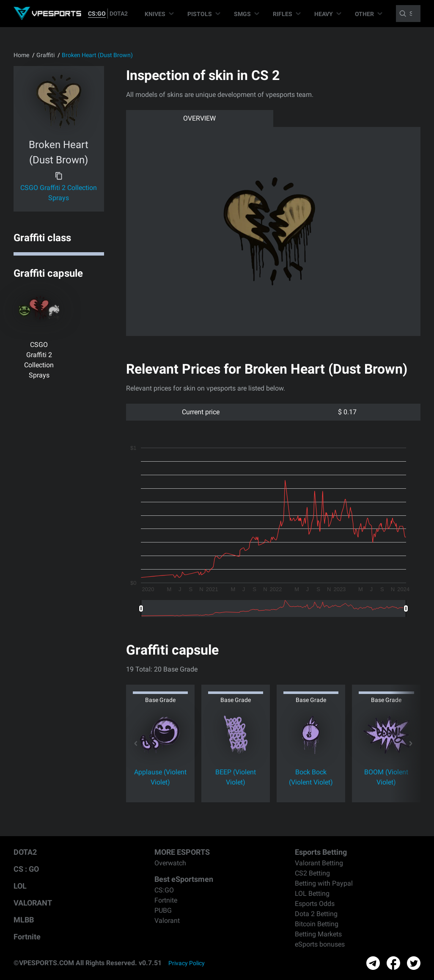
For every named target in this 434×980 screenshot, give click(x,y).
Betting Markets (318, 934)
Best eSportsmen (184, 879)
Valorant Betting (319, 863)
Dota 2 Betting (316, 914)
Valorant (167, 921)
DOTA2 (119, 14)
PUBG (163, 910)
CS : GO (26, 869)
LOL (20, 886)
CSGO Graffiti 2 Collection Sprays (59, 193)
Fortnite (27, 937)
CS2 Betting (312, 873)
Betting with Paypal (324, 883)
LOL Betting (312, 893)
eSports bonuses (320, 944)
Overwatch (170, 863)
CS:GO (97, 14)
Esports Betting (321, 852)
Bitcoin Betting (317, 924)
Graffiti (45, 55)
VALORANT (33, 903)
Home (21, 55)
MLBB (24, 920)
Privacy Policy (187, 963)
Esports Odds (315, 904)
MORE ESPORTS (182, 852)
